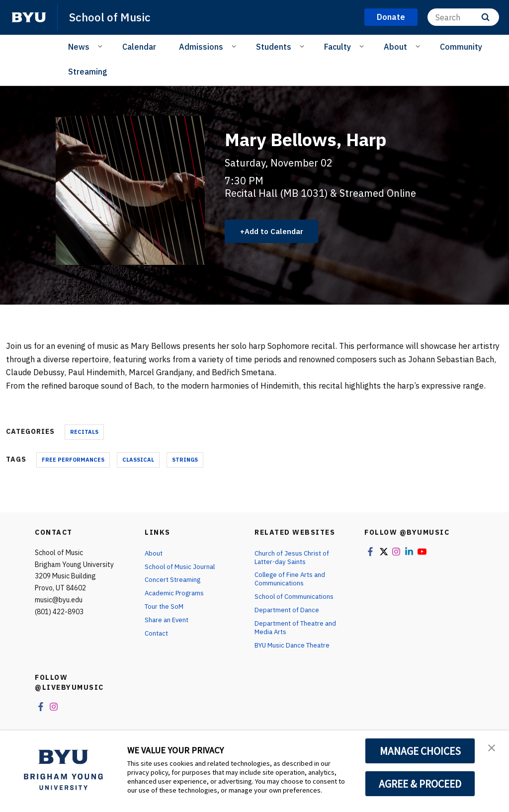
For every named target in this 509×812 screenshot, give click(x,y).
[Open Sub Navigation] (102, 46)
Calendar (139, 47)
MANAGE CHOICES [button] (420, 751)
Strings (185, 460)
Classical (138, 460)
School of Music (113, 17)
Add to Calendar (277, 231)
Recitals (84, 432)
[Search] (463, 17)
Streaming (88, 72)
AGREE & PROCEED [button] (420, 784)
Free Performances (73, 460)
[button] (493, 748)
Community (461, 47)
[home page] (29, 17)
